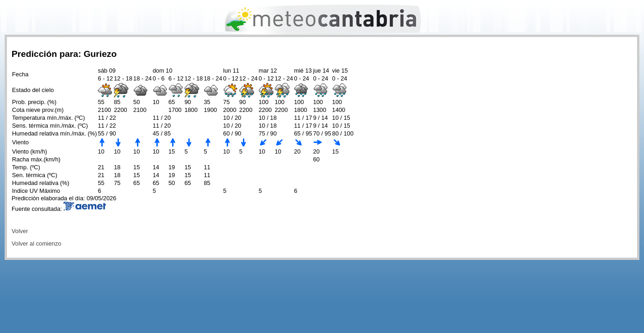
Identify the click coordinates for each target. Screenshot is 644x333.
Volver (20, 231)
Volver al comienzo (36, 244)
